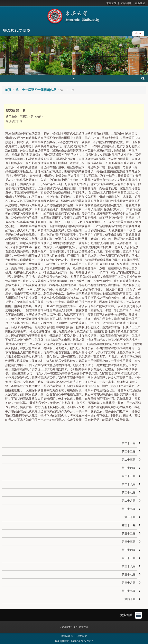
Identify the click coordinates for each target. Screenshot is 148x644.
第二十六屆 (129, 484)
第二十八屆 (129, 501)
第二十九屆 (129, 509)
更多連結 (140, 3)
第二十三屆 (129, 460)
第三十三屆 (129, 542)
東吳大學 (111, 3)
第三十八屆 (129, 583)
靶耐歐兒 (82, 636)
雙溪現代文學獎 (17, 30)
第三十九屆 (129, 591)
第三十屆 (130, 517)
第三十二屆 (129, 533)
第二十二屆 (129, 451)
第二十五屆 (129, 476)
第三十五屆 (129, 558)
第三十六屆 (129, 566)
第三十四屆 (129, 550)
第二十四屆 (129, 468)
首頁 (8, 90)
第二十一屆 (129, 443)
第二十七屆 (129, 492)
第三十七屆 (129, 574)
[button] (4, 55)
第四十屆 (130, 599)
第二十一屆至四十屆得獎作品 (36, 90)
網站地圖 (126, 3)
